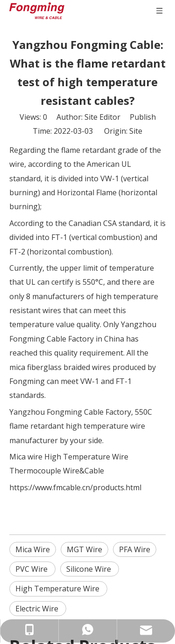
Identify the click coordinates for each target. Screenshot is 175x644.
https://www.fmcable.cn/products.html (75, 487)
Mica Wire (33, 549)
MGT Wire (84, 549)
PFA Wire (135, 549)
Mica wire (26, 457)
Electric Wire (38, 609)
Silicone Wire (90, 569)
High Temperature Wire (86, 457)
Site (136, 131)
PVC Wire (32, 569)
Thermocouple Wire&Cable (57, 471)
